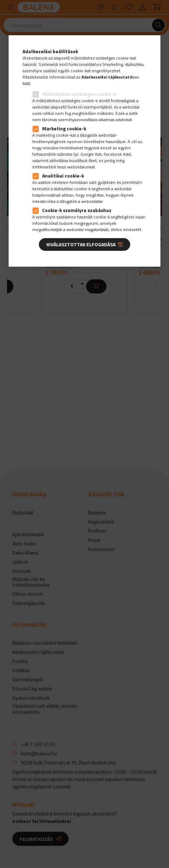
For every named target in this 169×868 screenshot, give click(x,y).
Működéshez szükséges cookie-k (79, 94)
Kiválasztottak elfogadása (81, 244)
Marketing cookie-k (64, 128)
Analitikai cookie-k (63, 176)
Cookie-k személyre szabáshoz (77, 210)
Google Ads (91, 154)
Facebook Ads (117, 154)
